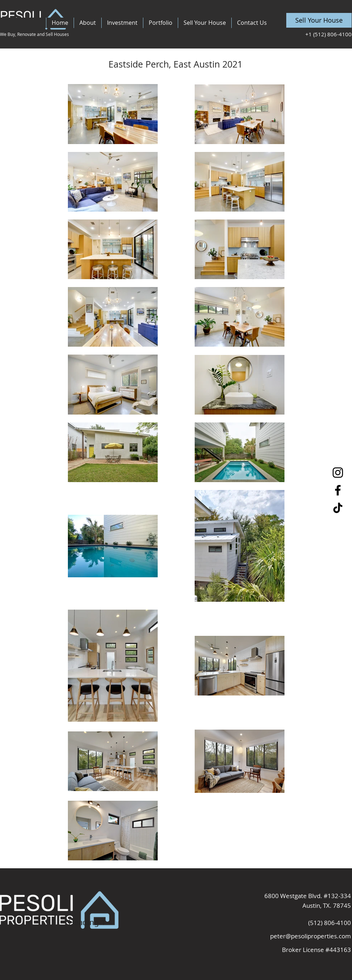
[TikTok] (338, 508)
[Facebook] (338, 490)
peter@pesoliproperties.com (311, 936)
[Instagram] (338, 473)
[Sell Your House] (319, 20)
